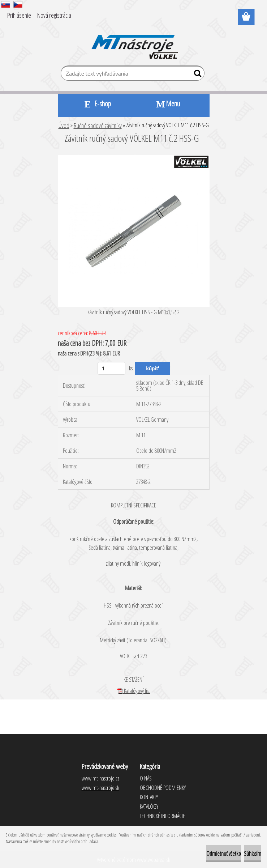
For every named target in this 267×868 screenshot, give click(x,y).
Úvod (64, 125)
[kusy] (111, 368)
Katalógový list (133, 691)
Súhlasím (253, 854)
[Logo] (133, 42)
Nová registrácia (54, 15)
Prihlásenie (19, 15)
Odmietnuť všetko (224, 854)
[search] (196, 75)
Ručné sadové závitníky (98, 125)
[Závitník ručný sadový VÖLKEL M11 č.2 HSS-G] (134, 158)
